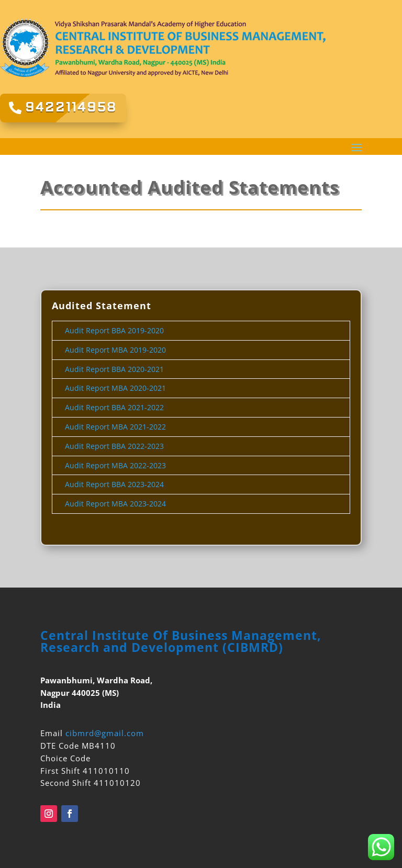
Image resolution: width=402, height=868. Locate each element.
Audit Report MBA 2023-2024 (115, 504)
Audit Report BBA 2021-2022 (115, 407)
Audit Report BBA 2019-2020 (114, 330)
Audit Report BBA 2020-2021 (114, 369)
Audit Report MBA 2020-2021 (115, 388)
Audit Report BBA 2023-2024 (114, 484)
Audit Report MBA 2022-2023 (115, 465)
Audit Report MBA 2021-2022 (115, 427)
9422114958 (71, 108)
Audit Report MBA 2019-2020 (115, 350)
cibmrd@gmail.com (105, 733)
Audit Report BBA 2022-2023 (114, 446)
